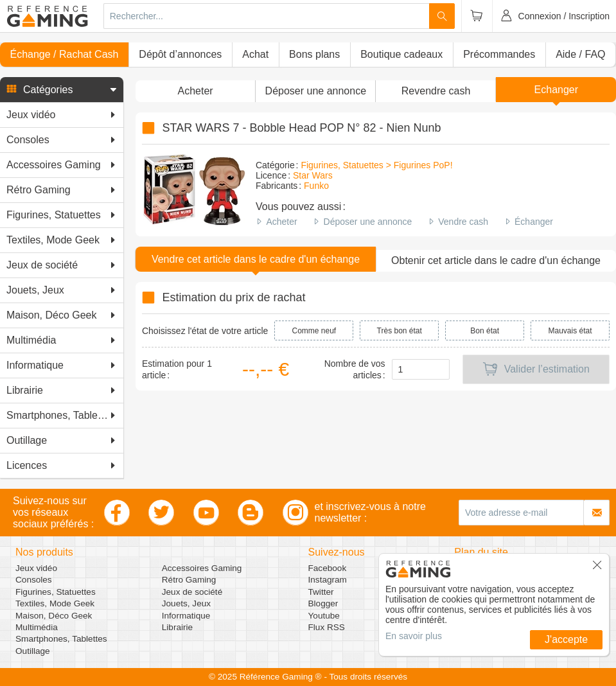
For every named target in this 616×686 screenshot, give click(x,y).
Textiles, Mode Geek (55, 603)
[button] (62, 90)
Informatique (186, 616)
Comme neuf (314, 331)
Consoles (34, 580)
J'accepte (566, 639)
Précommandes (499, 54)
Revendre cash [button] (436, 91)
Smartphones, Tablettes (61, 639)
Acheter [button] (196, 91)
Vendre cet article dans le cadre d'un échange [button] (256, 259)
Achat (255, 54)
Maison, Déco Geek (54, 616)
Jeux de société (192, 592)
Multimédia (37, 627)
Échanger (534, 222)
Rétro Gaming (189, 580)
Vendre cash (463, 222)
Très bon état (400, 331)
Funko (316, 186)
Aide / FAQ (580, 54)
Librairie (177, 627)
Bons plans (314, 54)
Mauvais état (570, 331)
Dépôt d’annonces (180, 54)
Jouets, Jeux (186, 603)
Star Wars (313, 175)
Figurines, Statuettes (56, 592)
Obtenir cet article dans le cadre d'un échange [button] (496, 260)
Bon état (485, 331)
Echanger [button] (557, 90)
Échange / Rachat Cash (64, 54)
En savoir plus (414, 636)
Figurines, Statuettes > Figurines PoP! (376, 165)
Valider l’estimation (536, 369)
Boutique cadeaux (401, 54)
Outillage (33, 651)
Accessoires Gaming (202, 568)
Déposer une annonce (368, 222)
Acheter (281, 222)
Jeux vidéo (36, 568)
